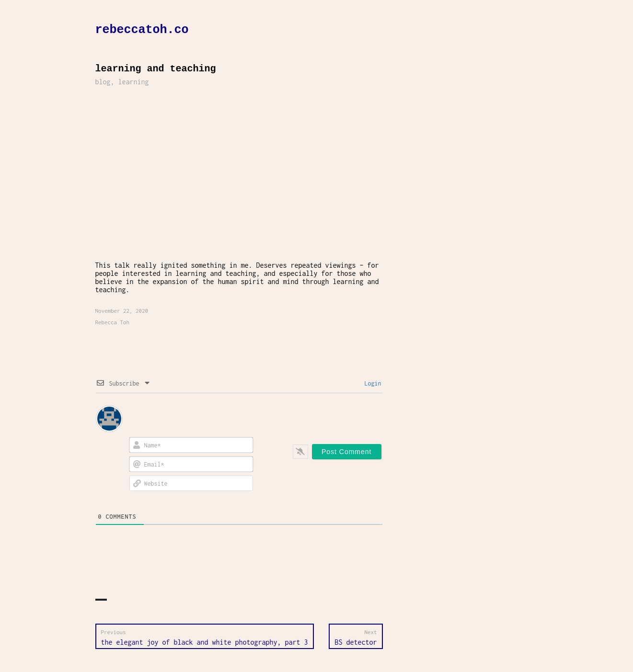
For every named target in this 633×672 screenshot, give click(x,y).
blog (103, 82)
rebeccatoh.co (142, 30)
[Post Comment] (347, 452)
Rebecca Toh (113, 322)
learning (134, 82)
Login (371, 383)
